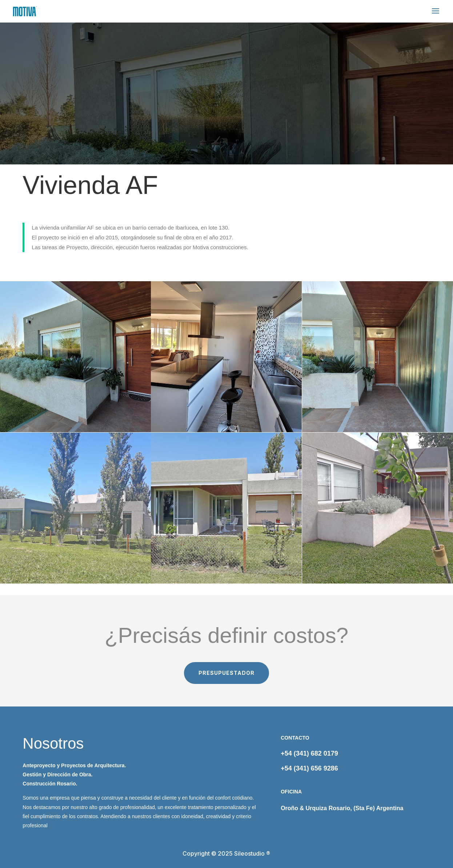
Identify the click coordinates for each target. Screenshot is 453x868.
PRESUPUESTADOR (226, 673)
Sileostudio (249, 853)
